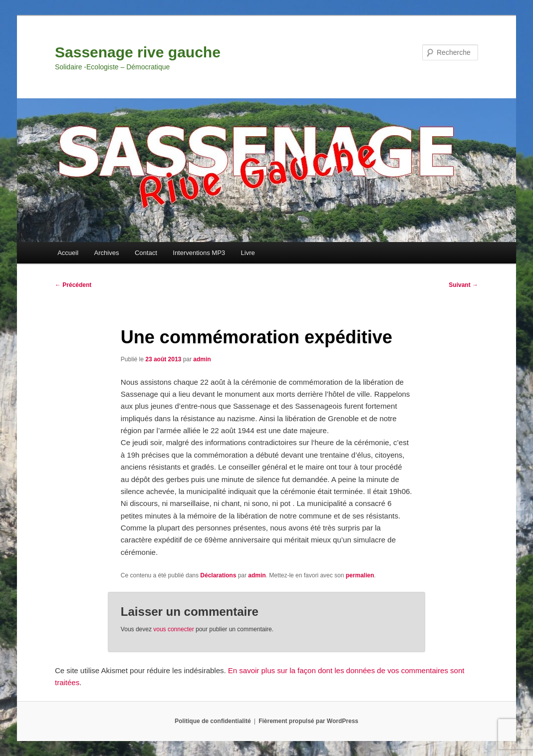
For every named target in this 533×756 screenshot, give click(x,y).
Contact (146, 253)
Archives (107, 253)
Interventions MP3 (199, 253)
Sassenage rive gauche (138, 52)
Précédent (73, 285)
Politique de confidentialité (213, 721)
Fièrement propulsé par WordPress (308, 721)
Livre (248, 253)
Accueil (68, 253)
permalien (360, 575)
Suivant (463, 285)
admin (202, 359)
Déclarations (218, 575)
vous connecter (173, 629)
